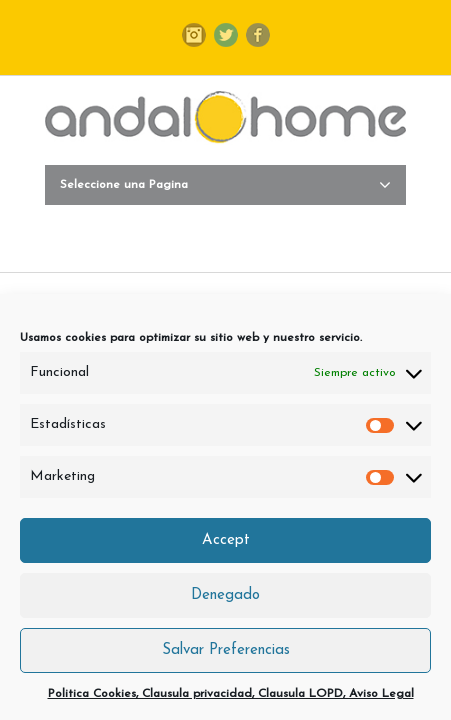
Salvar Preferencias (226, 650)
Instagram (194, 35)
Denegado (225, 595)
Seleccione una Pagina (225, 185)
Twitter (226, 35)
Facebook (258, 35)
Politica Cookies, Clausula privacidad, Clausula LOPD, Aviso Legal (231, 694)
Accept (226, 540)
